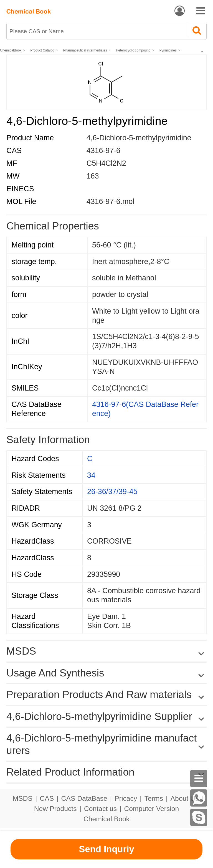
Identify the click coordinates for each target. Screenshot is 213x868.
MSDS (22, 798)
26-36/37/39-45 (112, 492)
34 (91, 475)
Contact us (100, 809)
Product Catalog (42, 50)
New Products (55, 809)
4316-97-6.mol (111, 201)
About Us (184, 798)
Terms (154, 798)
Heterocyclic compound (133, 50)
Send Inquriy (106, 849)
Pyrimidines (168, 50)
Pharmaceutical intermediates (85, 50)
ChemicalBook (11, 50)
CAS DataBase (84, 798)
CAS (47, 798)
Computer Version (152, 809)
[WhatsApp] (199, 798)
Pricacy (126, 798)
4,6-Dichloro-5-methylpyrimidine (139, 138)
